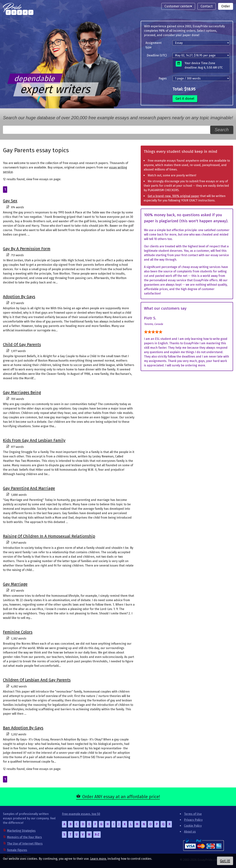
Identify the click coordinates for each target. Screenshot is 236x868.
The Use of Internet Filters (25, 844)
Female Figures (17, 850)
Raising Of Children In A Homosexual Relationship (49, 536)
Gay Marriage (15, 584)
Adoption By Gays (19, 297)
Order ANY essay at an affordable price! (121, 797)
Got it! (225, 861)
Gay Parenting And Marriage (29, 488)
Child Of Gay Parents (22, 345)
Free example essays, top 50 (81, 814)
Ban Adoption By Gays (23, 728)
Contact (207, 6)
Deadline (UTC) (157, 55)
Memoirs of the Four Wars (24, 837)
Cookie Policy (193, 826)
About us (190, 832)
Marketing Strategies (21, 831)
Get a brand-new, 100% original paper (173, 196)
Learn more (98, 859)
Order (226, 6)
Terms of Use (193, 814)
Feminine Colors (18, 632)
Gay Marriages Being (22, 392)
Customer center (177, 6)
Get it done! (185, 99)
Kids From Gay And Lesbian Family (34, 440)
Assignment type (153, 45)
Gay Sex (10, 201)
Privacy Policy (193, 820)
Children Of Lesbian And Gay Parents (37, 680)
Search (222, 130)
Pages (163, 78)
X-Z (97, 835)
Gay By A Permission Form (27, 249)
